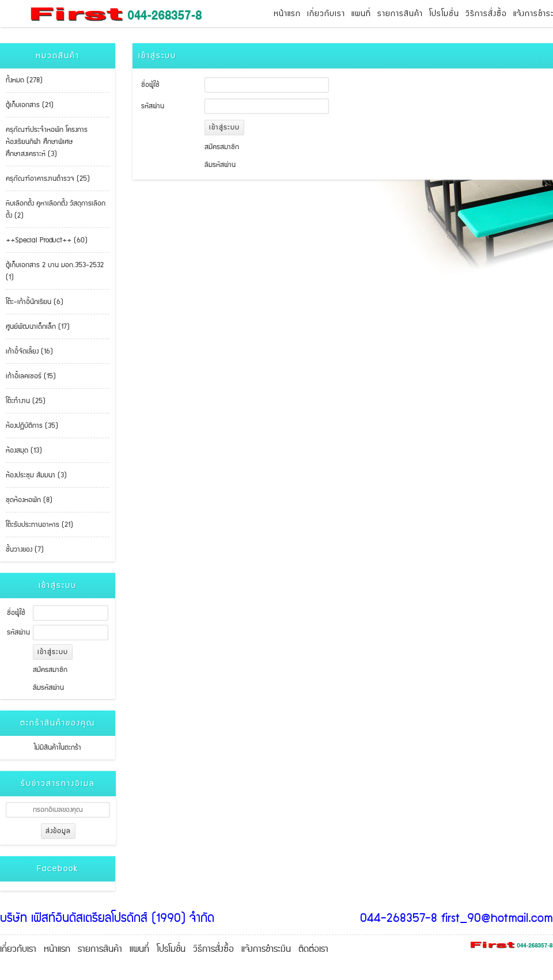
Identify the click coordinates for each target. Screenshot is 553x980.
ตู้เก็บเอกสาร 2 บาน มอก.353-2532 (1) (55, 271)
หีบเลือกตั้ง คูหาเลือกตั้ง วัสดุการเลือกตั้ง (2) (56, 210)
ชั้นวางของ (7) (25, 550)
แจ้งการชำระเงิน (266, 949)
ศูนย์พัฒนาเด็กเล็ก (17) (38, 327)
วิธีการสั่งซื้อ (486, 14)
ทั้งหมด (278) (24, 80)
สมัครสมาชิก (50, 670)
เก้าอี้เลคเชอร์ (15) (31, 376)
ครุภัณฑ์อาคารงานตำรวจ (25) (48, 179)
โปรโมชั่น (444, 14)
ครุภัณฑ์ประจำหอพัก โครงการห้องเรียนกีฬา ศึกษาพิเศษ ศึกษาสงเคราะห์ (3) (47, 142)
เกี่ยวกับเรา (326, 14)
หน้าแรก (287, 14)
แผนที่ (361, 14)
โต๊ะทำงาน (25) (26, 401)
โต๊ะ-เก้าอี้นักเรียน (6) (35, 302)
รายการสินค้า (400, 14)
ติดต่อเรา (313, 949)
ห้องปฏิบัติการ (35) (32, 426)
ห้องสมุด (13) (24, 451)
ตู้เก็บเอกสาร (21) (30, 105)
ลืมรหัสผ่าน (48, 688)
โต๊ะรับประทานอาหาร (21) (39, 525)
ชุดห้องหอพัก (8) (29, 500)
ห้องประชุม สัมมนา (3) (36, 475)
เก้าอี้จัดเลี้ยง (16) (29, 352)
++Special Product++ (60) (47, 240)
